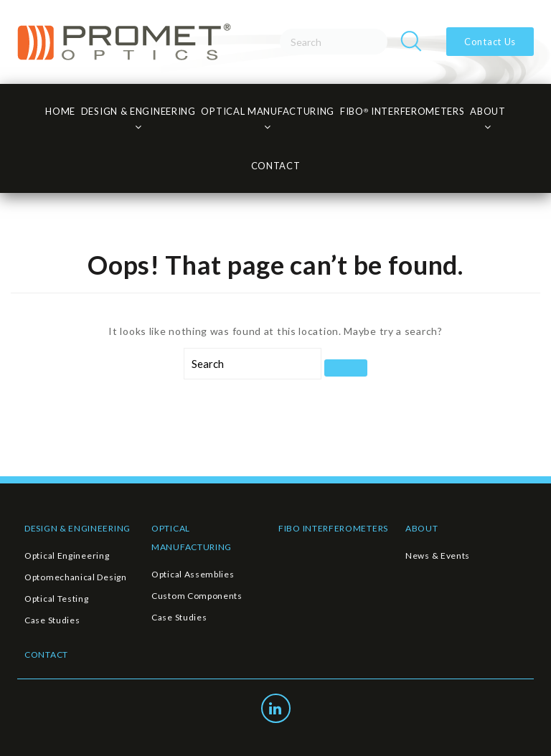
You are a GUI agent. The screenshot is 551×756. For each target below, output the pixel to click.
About (488, 111)
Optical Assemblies (193, 574)
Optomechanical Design (76, 577)
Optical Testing (57, 599)
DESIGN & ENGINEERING (77, 528)
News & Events (438, 556)
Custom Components (197, 596)
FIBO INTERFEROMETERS (333, 528)
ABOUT (422, 528)
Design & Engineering (138, 111)
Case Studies (52, 620)
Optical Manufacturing (268, 111)
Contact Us (490, 42)
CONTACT (276, 166)
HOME (60, 111)
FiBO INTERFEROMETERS (402, 111)
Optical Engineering (67, 556)
